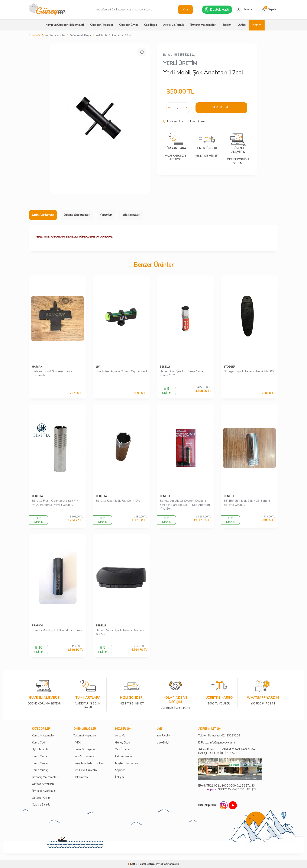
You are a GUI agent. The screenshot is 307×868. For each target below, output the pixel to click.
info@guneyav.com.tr (223, 743)
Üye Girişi (163, 743)
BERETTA (38, 496)
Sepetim (120, 770)
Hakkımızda (81, 777)
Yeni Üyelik (163, 736)
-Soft (132, 864)
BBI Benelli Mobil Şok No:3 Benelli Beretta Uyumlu (247, 503)
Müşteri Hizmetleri (126, 763)
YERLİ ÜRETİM (180, 63)
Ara (186, 9)
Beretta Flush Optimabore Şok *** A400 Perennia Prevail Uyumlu (55, 503)
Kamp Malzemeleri (44, 736)
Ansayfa (120, 736)
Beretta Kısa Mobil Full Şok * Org (118, 501)
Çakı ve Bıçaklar (42, 805)
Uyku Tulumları (41, 750)
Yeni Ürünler (123, 750)
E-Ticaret (141, 864)
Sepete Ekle (221, 107)
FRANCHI (38, 626)
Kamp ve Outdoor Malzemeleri (65, 25)
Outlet (242, 25)
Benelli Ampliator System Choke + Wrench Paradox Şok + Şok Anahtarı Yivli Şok (185, 505)
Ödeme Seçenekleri (77, 215)
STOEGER (230, 367)
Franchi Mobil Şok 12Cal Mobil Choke (57, 630)
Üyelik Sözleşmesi (85, 750)
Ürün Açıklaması (43, 215)
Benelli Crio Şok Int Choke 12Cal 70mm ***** (182, 373)
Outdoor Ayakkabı (101, 25)
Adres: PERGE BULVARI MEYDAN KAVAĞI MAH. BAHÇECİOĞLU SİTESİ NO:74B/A (228, 751)
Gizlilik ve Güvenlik (85, 770)
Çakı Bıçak (150, 25)
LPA (98, 367)
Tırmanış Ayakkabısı (44, 791)
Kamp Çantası (41, 763)
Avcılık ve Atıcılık (173, 25)
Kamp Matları (40, 756)
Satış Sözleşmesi (84, 756)
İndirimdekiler (124, 756)
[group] (100, 119)
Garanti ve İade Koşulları (89, 763)
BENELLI (165, 367)
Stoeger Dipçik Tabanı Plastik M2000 (249, 371)
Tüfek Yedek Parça (80, 35)
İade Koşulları (131, 215)
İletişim (227, 25)
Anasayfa (35, 35)
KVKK (77, 743)
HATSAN (37, 367)
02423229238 (231, 736)
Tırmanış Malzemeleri (203, 25)
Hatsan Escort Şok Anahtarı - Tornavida (52, 373)
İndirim (257, 25)
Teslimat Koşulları (85, 736)
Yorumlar (106, 215)
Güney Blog (123, 743)
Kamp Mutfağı (41, 770)
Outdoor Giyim (128, 25)
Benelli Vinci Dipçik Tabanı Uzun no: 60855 (120, 632)
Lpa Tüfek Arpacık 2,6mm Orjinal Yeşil (122, 371)
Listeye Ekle (173, 121)
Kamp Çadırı (40, 743)
